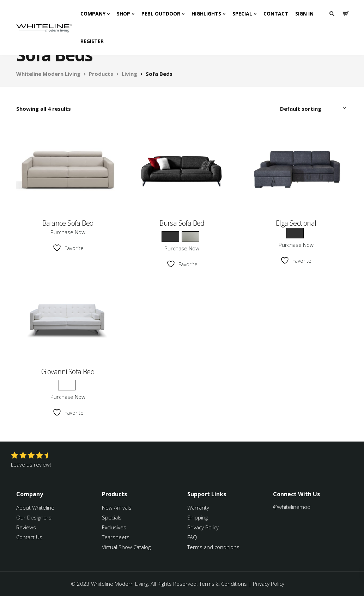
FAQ (192, 537)
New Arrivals (117, 507)
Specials (112, 517)
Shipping (198, 517)
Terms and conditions (213, 547)
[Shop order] (314, 109)
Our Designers (34, 517)
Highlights (206, 14)
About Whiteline (35, 507)
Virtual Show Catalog (127, 547)
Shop (123, 14)
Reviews (26, 527)
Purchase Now (68, 232)
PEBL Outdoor (161, 14)
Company (93, 14)
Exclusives (114, 527)
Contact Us (29, 537)
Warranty (199, 507)
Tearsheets (116, 537)
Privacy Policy (203, 527)
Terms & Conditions (223, 584)
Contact (276, 14)
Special (242, 14)
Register (92, 41)
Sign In (304, 14)
